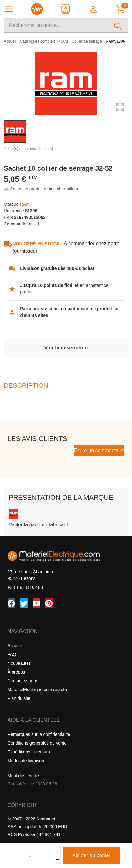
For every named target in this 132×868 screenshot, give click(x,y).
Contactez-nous (23, 681)
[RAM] (64, 41)
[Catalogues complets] (38, 41)
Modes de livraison (26, 761)
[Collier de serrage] (87, 41)
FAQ (12, 654)
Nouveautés (19, 663)
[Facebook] (11, 603)
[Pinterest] (49, 603)
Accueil (15, 646)
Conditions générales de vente (37, 743)
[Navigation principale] (9, 9)
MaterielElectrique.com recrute (37, 690)
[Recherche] (56, 25)
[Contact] (66, 9)
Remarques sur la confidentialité (39, 734)
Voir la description (66, 348)
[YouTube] (36, 603)
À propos (16, 672)
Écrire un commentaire (99, 450)
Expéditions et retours (29, 752)
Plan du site (19, 698)
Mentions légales (24, 776)
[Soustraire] (58, 859)
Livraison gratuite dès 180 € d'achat (57, 268)
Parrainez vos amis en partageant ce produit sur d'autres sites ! (70, 312)
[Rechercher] (118, 25)
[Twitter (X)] (24, 603)
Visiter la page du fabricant (38, 525)
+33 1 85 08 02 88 (25, 587)
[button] (94, 9)
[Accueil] (10, 41)
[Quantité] (30, 856)
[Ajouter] (58, 851)
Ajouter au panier (91, 855)
